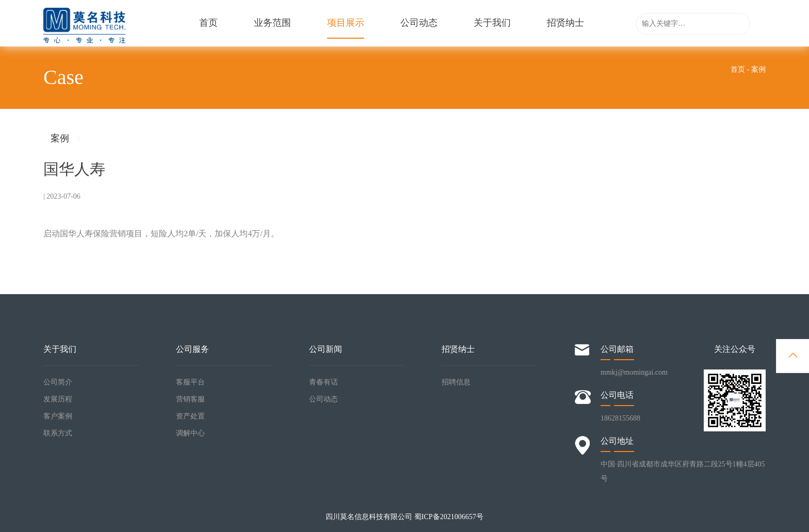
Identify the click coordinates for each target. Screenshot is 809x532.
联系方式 (58, 433)
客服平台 (190, 382)
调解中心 (190, 433)
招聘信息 (456, 382)
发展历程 (58, 399)
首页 (208, 23)
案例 (60, 139)
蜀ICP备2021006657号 (449, 517)
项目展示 (346, 28)
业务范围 (272, 23)
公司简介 (58, 382)
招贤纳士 (565, 23)
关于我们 (492, 23)
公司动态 (419, 23)
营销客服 (190, 399)
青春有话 (323, 382)
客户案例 (58, 416)
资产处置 (190, 416)
